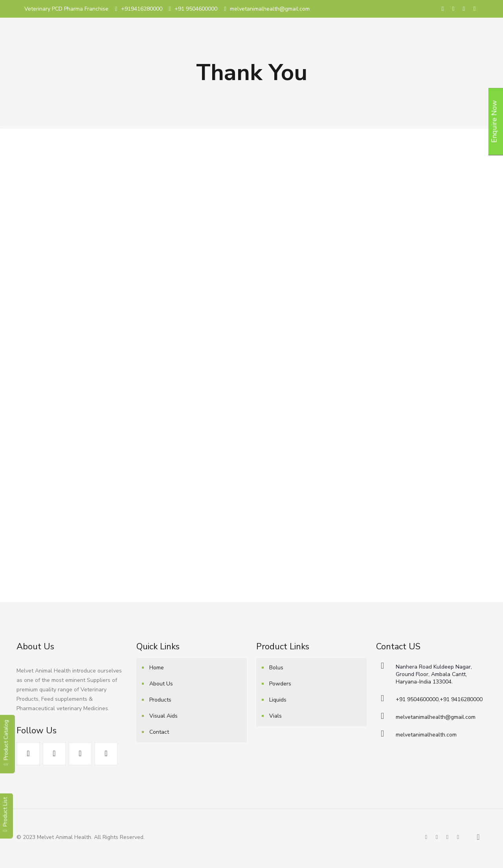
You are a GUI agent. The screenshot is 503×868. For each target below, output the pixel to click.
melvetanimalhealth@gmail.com (270, 9)
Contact (159, 732)
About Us (161, 684)
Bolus (276, 668)
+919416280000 (142, 9)
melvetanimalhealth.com (426, 735)
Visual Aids (163, 716)
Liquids (278, 700)
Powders (280, 684)
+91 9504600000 (196, 9)
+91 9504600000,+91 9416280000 (439, 699)
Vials (275, 716)
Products (160, 700)
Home (157, 668)
